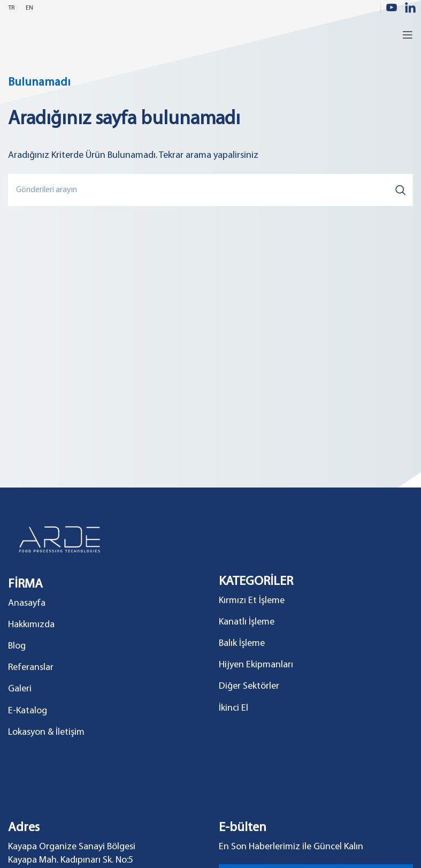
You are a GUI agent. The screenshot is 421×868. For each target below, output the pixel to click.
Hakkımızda (31, 625)
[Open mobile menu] (408, 35)
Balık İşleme (242, 644)
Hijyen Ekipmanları (256, 665)
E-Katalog (28, 711)
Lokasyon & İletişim (46, 732)
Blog (17, 646)
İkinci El (234, 708)
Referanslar (31, 668)
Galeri (20, 689)
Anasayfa (27, 603)
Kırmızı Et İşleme (252, 601)
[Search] (210, 190)
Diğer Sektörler (249, 686)
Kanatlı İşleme (247, 622)
